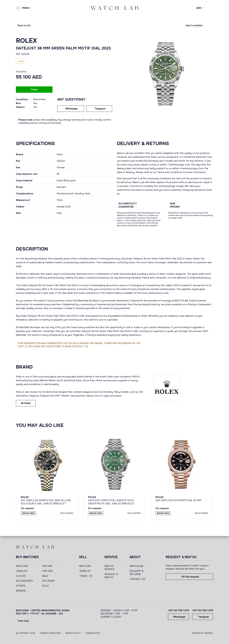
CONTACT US (137, 579)
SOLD (45, 586)
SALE (45, 576)
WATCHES (22, 566)
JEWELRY (22, 571)
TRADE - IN (86, 576)
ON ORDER (49, 581)
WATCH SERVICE (110, 568)
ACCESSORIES (24, 581)
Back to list (24, 25)
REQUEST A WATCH (111, 576)
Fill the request (190, 577)
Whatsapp (71, 109)
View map (23, 621)
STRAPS (21, 586)
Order (34, 90)
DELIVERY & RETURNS (137, 573)
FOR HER (47, 571)
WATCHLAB (136, 566)
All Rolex (26, 403)
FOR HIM (47, 566)
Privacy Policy (73, 633)
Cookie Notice (93, 633)
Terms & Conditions (50, 633)
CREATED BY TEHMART (202, 633)
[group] (165, 73)
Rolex (26, 41)
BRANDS (21, 591)
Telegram (100, 109)
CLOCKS (21, 576)
